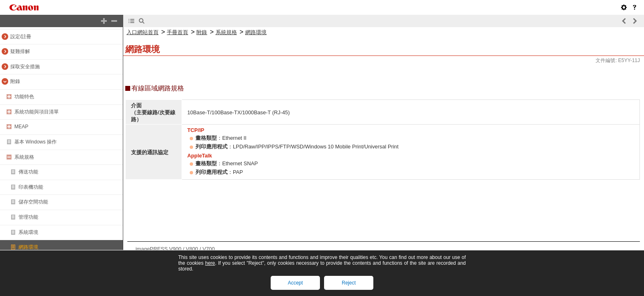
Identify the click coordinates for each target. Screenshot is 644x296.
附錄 (15, 81)
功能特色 (24, 97)
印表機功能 (31, 187)
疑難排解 (20, 51)
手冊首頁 (177, 32)
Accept (296, 283)
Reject (349, 283)
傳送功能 (28, 172)
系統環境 (28, 232)
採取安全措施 (25, 67)
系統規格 (24, 157)
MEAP (21, 127)
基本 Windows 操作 (36, 142)
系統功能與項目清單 (37, 112)
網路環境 (28, 247)
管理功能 (28, 217)
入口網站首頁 (143, 32)
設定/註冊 (21, 37)
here (210, 263)
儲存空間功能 (33, 202)
